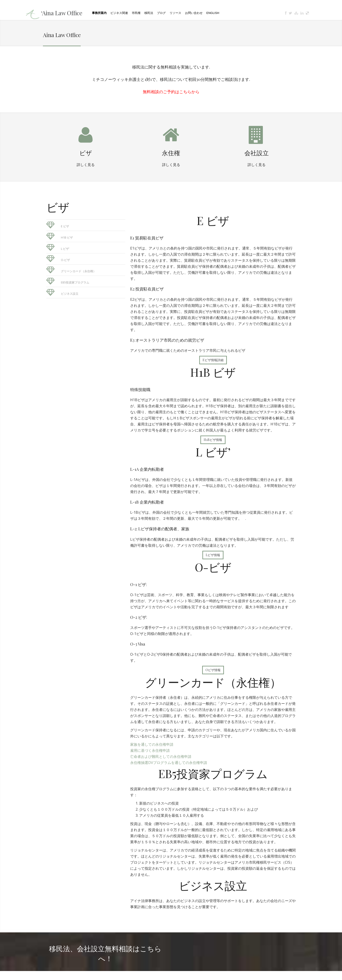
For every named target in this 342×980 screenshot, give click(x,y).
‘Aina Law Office (62, 13)
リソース (175, 13)
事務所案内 (99, 13)
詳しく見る (86, 165)
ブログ (161, 13)
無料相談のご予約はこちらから (171, 92)
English (213, 13)
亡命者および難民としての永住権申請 (161, 757)
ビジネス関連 (119, 13)
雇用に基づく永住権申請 (150, 750)
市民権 (136, 13)
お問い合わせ (194, 13)
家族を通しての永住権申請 (152, 744)
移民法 (149, 13)
